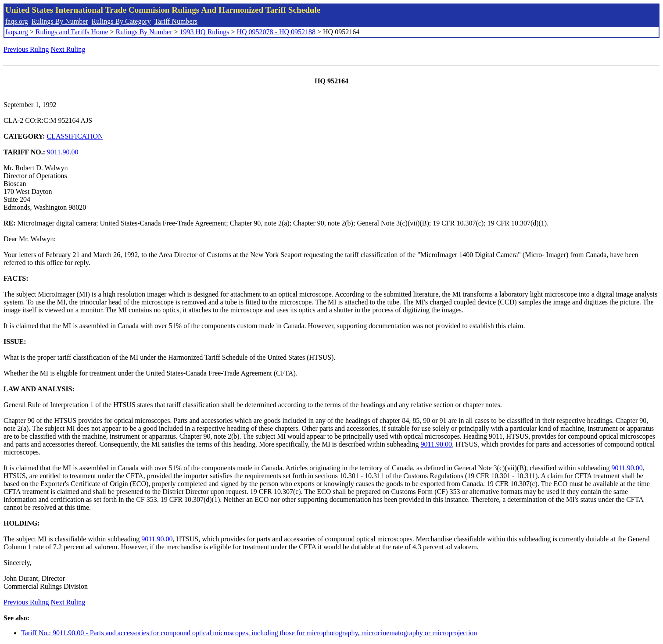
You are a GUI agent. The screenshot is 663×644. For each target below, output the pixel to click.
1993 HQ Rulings (205, 32)
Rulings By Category (121, 21)
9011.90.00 (63, 152)
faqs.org (17, 21)
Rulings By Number (60, 21)
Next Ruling (68, 49)
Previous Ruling (26, 49)
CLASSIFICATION (75, 136)
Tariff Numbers (176, 21)
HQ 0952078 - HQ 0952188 (276, 32)
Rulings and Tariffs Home (72, 32)
